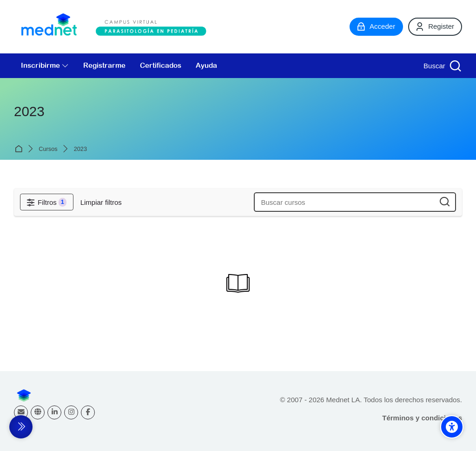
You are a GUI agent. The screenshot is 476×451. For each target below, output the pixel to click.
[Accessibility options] (452, 427)
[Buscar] (441, 66)
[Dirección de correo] (21, 412)
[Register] (435, 26)
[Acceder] (376, 26)
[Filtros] (47, 202)
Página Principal (20, 149)
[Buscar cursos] (445, 202)
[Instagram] (71, 412)
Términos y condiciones (422, 418)
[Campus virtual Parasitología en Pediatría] (116, 27)
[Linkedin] (54, 412)
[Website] (38, 412)
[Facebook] (88, 412)
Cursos (48, 149)
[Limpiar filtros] (101, 202)
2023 (80, 149)
